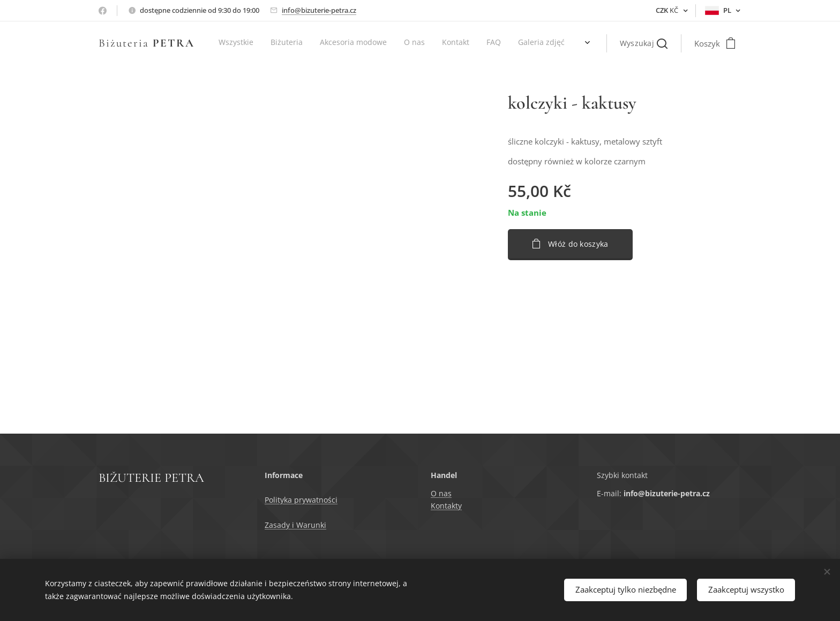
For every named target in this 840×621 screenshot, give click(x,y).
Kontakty (446, 506)
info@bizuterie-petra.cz (319, 10)
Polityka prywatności (301, 500)
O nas (441, 494)
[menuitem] (419, 43)
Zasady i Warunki (295, 525)
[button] (644, 43)
